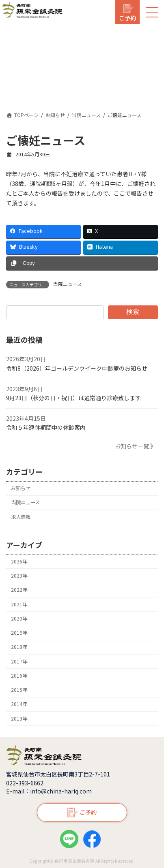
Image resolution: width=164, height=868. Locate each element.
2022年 (19, 590)
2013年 (19, 719)
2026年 (19, 561)
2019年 (19, 633)
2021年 (19, 604)
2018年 (19, 647)
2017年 (19, 661)
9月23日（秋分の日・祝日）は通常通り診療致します (73, 398)
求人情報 (21, 517)
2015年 (19, 690)
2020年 (19, 618)
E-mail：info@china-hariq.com (49, 791)
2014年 (19, 704)
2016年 (19, 676)
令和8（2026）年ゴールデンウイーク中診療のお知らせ (77, 368)
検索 (133, 312)
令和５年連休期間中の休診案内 (46, 428)
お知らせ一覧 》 (135, 446)
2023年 (19, 576)
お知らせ (21, 488)
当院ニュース (68, 284)
